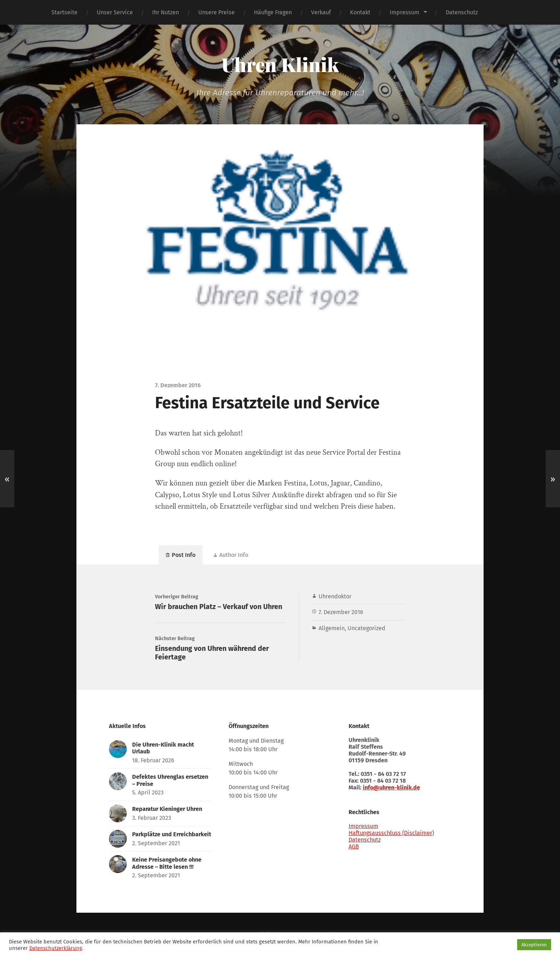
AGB (354, 846)
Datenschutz (462, 12)
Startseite (64, 12)
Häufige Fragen (273, 12)
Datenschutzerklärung (56, 948)
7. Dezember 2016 (341, 612)
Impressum (404, 12)
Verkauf (321, 12)
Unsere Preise (216, 12)
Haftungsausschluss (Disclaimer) (391, 833)
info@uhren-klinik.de (391, 787)
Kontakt (360, 12)
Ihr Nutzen (166, 12)
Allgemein (332, 628)
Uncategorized (366, 628)
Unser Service (115, 12)
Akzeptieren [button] (534, 945)
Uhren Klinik (280, 64)
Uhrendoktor (335, 596)
